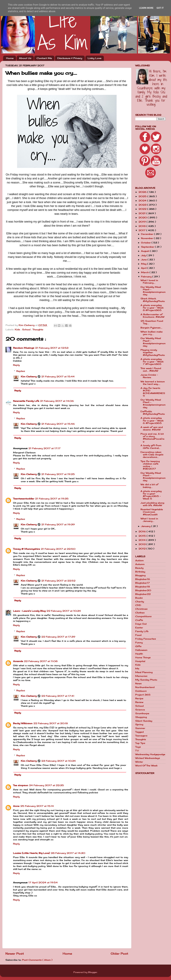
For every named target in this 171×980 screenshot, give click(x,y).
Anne (16, 806)
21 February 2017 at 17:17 (44, 448)
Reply (16, 365)
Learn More (146, 8)
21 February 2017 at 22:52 (58, 581)
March (145, 272)
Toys (138, 747)
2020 (143, 218)
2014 (142, 540)
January (146, 526)
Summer (140, 728)
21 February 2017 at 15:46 (58, 424)
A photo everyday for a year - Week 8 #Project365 (152, 308)
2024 (143, 201)
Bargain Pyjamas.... (151, 328)
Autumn (140, 564)
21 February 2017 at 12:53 (52, 348)
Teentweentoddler (24, 499)
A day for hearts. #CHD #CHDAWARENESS (153, 392)
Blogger (93, 972)
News (138, 683)
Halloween (141, 650)
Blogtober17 (142, 583)
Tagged (139, 732)
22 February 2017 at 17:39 (58, 637)
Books (139, 598)
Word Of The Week (146, 766)
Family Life (142, 631)
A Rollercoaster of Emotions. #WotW (152, 316)
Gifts (138, 646)
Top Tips (140, 743)
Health (139, 654)
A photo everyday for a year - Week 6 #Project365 (152, 420)
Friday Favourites (146, 639)
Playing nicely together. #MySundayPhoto (153, 352)
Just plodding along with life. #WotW (152, 504)
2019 (143, 222)
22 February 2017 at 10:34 (64, 611)
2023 (143, 205)
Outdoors (141, 691)
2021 (142, 213)
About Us (25, 58)
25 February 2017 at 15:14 (37, 806)
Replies (21, 371)
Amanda (18, 661)
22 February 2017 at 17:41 (58, 696)
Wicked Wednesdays (148, 758)
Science (140, 710)
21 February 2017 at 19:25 (58, 474)
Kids (18, 330)
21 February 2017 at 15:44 (58, 377)
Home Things (143, 657)
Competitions (143, 616)
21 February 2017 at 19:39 (58, 524)
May (144, 264)
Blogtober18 (143, 587)
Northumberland (145, 687)
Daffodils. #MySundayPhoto (153, 413)
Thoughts (38, 330)
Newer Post (15, 954)
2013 (142, 544)
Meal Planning (144, 672)
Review (139, 702)
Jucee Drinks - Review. (149, 376)
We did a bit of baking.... (149, 486)
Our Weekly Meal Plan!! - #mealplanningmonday (153, 291)
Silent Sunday (144, 721)
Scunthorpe (142, 713)
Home (10, 58)
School (27, 330)
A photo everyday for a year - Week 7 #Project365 (152, 362)
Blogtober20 (143, 590)
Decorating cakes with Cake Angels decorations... (152, 455)
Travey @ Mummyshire (27, 549)
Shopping (141, 717)
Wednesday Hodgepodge (150, 754)
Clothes (140, 613)
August (146, 251)
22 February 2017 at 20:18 (51, 723)
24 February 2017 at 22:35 (46, 785)
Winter (139, 762)
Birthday (140, 572)
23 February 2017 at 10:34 (59, 761)
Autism (139, 560)
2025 (143, 196)
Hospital (140, 661)
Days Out (141, 624)
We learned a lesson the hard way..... (153, 383)
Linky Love (95, 58)
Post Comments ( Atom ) (37, 960)
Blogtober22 (143, 594)
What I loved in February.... (149, 282)
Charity (140, 602)
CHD (138, 605)
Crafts (139, 620)
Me (137, 669)
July (144, 255)
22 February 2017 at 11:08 (41, 661)
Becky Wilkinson (23, 723)
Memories (141, 676)
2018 (142, 226)
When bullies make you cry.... (152, 333)
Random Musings (24, 348)
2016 (143, 532)
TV (137, 751)
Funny (139, 643)
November (147, 238)
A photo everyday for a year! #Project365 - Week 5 (151, 495)
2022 (143, 209)
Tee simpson (21, 785)
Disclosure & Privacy (70, 58)
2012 (142, 549)
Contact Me (44, 58)
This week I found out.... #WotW (151, 370)
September (148, 247)
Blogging (140, 575)
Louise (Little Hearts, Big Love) (31, 853)
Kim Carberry (29, 377)
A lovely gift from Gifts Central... (151, 447)
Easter (139, 628)
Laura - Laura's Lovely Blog (29, 611)
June (144, 260)
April (144, 268)
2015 (143, 536)
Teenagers (141, 736)
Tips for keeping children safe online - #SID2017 (150, 465)
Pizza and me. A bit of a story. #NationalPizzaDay (152, 438)
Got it (160, 8)
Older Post (119, 954)
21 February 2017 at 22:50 (58, 549)
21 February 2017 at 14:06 (57, 401)
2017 (142, 230)
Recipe (139, 698)
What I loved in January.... (149, 520)
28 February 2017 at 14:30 (68, 853)
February (147, 277)
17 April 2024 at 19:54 (43, 883)
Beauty (139, 568)
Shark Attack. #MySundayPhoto (153, 300)
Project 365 (143, 695)
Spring (139, 724)
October (146, 243)
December (148, 234)
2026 (143, 192)
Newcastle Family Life (26, 401)
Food (138, 635)
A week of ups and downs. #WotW (152, 428)
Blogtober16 (143, 579)
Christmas (141, 609)
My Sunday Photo (146, 680)
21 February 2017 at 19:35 (52, 499)
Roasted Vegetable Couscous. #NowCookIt (152, 512)
